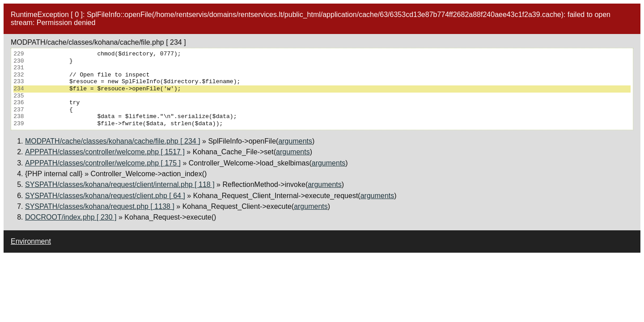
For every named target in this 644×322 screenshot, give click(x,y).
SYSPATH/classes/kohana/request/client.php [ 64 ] (105, 196)
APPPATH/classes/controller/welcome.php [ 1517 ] (105, 152)
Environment (31, 241)
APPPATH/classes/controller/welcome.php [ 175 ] (103, 163)
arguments (295, 141)
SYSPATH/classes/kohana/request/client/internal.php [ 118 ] (120, 184)
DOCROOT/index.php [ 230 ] (71, 217)
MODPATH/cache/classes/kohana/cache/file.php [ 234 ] (113, 141)
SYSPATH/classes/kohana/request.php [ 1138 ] (100, 206)
